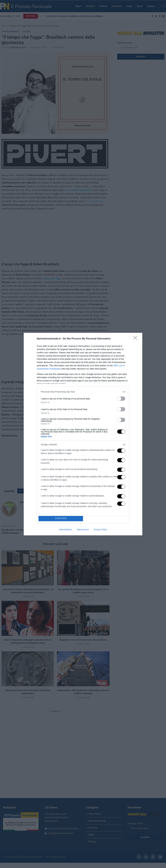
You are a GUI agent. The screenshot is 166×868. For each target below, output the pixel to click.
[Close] (136, 339)
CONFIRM (61, 518)
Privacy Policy (100, 530)
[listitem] (83, 392)
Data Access (83, 530)
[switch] (121, 399)
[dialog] (83, 434)
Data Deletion (66, 530)
